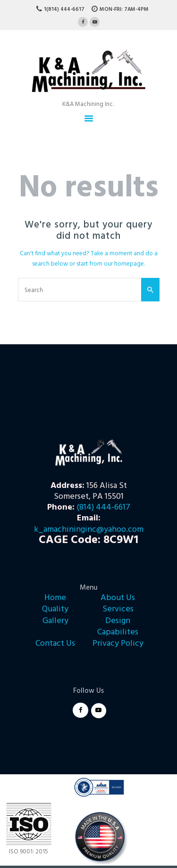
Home (55, 598)
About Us (118, 598)
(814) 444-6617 (103, 507)
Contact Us (55, 644)
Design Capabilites (118, 627)
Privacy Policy (118, 644)
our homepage (124, 264)
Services (118, 609)
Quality (55, 609)
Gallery (55, 621)
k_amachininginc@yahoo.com (89, 530)
